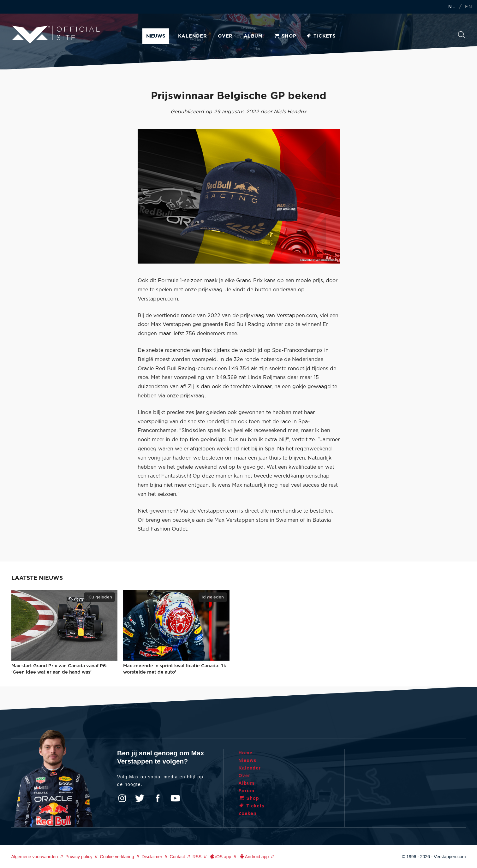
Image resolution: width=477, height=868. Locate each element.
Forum (247, 791)
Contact (177, 857)
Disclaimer (152, 857)
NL (452, 7)
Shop (285, 36)
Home (246, 753)
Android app (254, 857)
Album (253, 36)
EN (469, 7)
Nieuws (156, 36)
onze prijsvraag (186, 396)
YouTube (175, 798)
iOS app (220, 857)
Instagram (122, 798)
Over (225, 36)
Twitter (140, 798)
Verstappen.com (218, 511)
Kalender (192, 36)
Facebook (158, 798)
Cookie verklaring (117, 857)
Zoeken (462, 35)
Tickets (321, 36)
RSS (197, 857)
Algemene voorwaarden (35, 857)
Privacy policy (79, 857)
